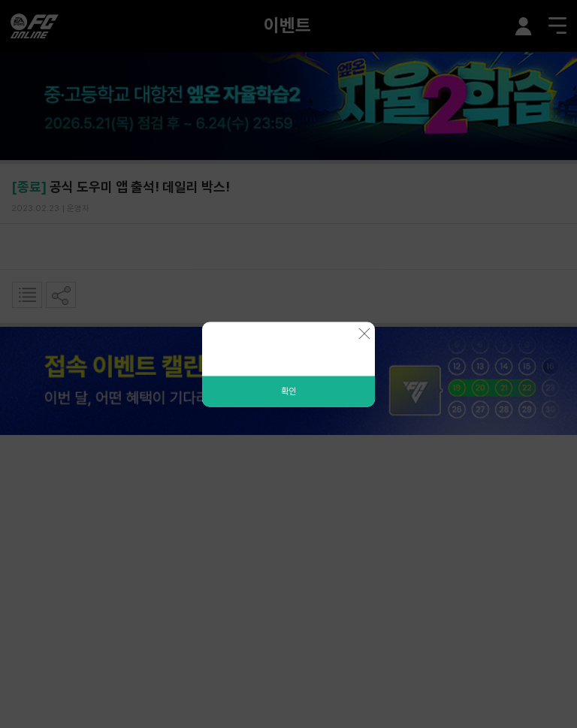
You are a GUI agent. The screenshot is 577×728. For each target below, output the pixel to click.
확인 (288, 391)
